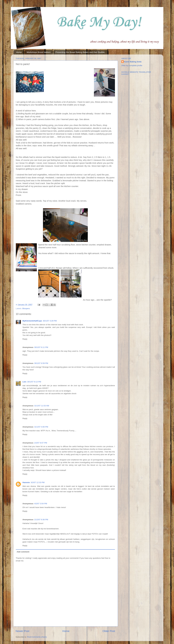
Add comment (23, 552)
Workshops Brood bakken (39, 52)
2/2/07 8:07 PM (41, 443)
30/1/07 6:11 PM (41, 347)
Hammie (26, 482)
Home (19, 52)
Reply (25, 339)
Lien (24, 382)
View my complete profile (132, 65)
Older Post (109, 631)
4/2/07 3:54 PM (41, 504)
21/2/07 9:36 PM (41, 520)
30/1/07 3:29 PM (50, 321)
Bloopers (26, 308)
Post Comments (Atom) (37, 637)
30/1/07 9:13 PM (34, 382)
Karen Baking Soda (133, 62)
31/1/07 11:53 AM (42, 406)
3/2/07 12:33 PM (38, 482)
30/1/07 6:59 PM (41, 363)
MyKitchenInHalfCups (32, 321)
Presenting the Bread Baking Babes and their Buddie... (81, 52)
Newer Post (23, 631)
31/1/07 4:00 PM (41, 427)
